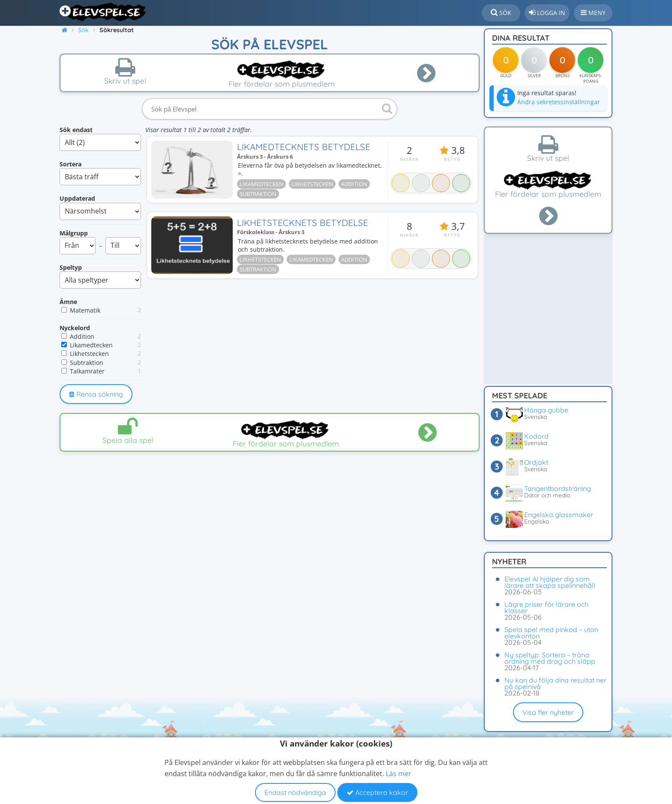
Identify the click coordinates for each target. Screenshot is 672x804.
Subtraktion (87, 363)
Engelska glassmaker (559, 515)
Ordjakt (536, 462)
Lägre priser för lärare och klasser (546, 607)
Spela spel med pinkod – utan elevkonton (551, 633)
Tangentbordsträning (558, 488)
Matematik (85, 310)
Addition (82, 336)
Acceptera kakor (377, 792)
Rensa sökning (96, 394)
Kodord (536, 436)
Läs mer (399, 774)
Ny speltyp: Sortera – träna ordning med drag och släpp (550, 658)
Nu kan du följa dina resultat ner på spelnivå (555, 683)
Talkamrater (87, 371)
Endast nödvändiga (295, 792)
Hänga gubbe (546, 410)
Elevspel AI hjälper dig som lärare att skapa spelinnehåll (550, 582)
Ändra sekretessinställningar (559, 102)
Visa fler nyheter (548, 712)
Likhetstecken (89, 354)
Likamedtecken (91, 345)
